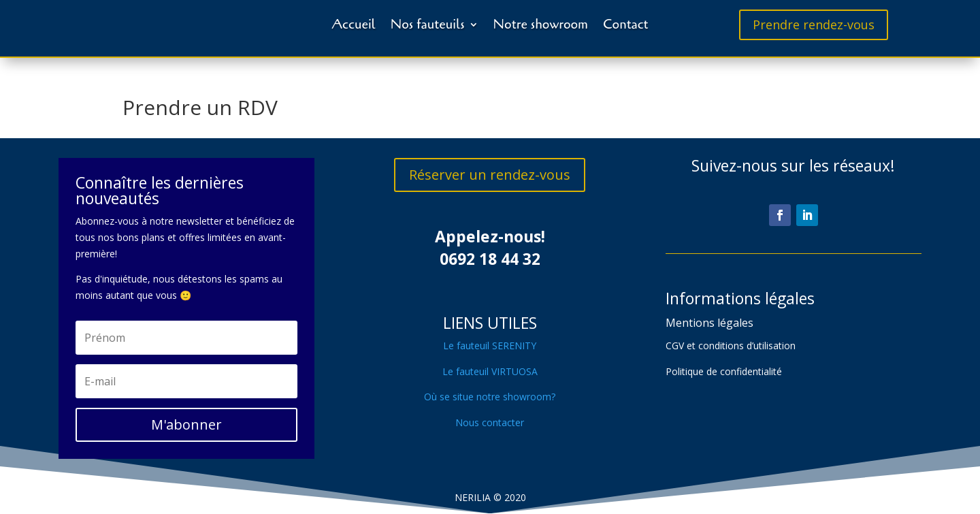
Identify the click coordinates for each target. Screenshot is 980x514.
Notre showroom (541, 25)
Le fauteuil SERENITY (490, 346)
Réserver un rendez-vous (490, 175)
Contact (626, 25)
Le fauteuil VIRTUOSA (490, 371)
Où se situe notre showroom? (490, 397)
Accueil (354, 25)
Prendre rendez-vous (814, 25)
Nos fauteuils (428, 25)
